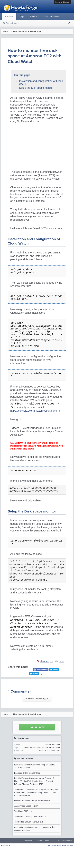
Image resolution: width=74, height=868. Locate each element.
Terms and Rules (55, 845)
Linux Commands (51, 16)
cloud (26, 748)
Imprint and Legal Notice (62, 840)
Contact (39, 840)
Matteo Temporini (52, 745)
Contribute (28, 840)
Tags (22, 16)
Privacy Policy (68, 845)
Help (47, 840)
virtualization (54, 748)
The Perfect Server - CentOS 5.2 (28, 822)
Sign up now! (37, 727)
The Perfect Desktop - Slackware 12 (30, 817)
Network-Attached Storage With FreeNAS (32, 801)
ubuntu (45, 748)
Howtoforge (5, 845)
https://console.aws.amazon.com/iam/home (35, 411)
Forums (34, 16)
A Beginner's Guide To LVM (26, 806)
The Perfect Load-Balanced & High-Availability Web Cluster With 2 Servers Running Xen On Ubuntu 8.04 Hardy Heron (37, 792)
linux (39, 748)
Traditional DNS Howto (24, 811)
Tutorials (9, 16)
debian (33, 748)
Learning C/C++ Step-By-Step (27, 773)
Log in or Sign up (62, 2)
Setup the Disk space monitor (36, 88)
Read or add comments (50, 751)
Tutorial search (13, 23)
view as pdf (46, 661)
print (61, 661)
